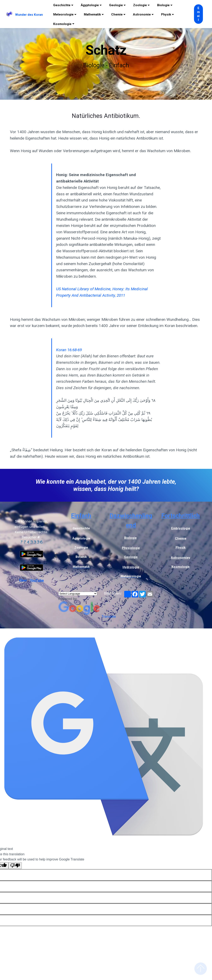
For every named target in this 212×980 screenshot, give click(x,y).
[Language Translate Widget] (78, 594)
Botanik (81, 557)
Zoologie (140, 5)
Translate (87, 616)
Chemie (117, 14)
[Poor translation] (15, 866)
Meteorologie (63, 14)
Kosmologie (62, 24)
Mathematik (92, 14)
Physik (166, 14)
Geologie (116, 5)
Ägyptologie (90, 5)
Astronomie (142, 14)
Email (198, 14)
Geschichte (62, 5)
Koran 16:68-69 (69, 350)
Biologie (163, 5)
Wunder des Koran (29, 15)
